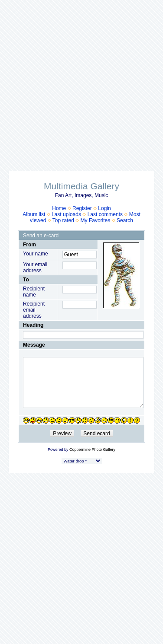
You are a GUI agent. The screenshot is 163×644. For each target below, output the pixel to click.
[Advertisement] (82, 81)
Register (82, 208)
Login (104, 208)
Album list (34, 214)
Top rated (63, 220)
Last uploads (66, 214)
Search (125, 220)
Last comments (105, 214)
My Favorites (96, 220)
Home (59, 208)
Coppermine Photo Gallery (92, 450)
